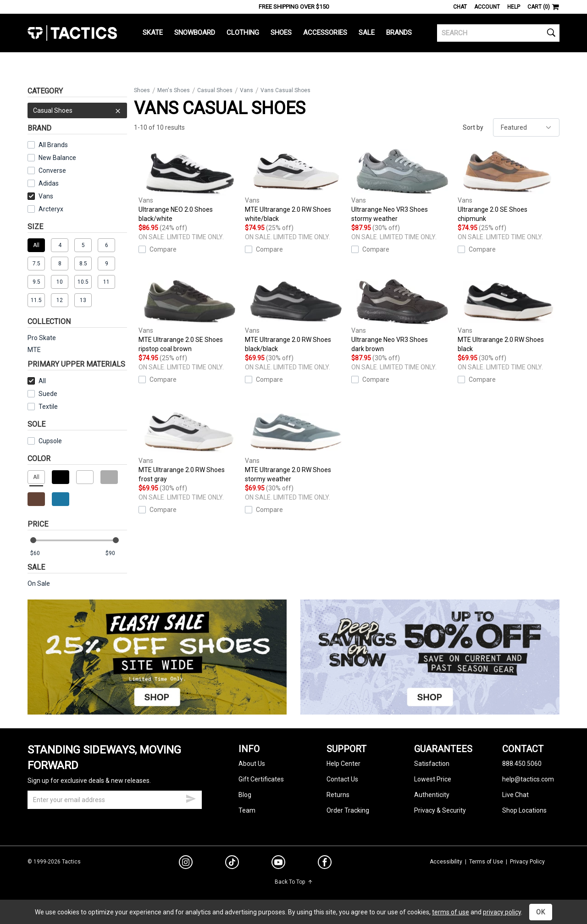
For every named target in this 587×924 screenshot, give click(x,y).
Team (247, 810)
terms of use (451, 912)
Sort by (473, 127)
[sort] (526, 127)
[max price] (116, 553)
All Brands (53, 145)
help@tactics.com (528, 779)
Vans (40, 196)
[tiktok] (232, 863)
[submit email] (191, 797)
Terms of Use (486, 862)
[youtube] (278, 864)
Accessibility (446, 862)
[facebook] (325, 864)
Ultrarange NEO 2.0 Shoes (189, 186)
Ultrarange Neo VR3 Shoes (402, 186)
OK (541, 912)
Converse (52, 170)
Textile (43, 407)
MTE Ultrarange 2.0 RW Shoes (296, 186)
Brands (399, 33)
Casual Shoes (77, 110)
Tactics (72, 33)
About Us (252, 764)
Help (514, 7)
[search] (498, 33)
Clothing (243, 33)
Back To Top (294, 882)
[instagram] (186, 863)
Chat (460, 7)
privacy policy (502, 912)
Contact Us (342, 779)
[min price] (41, 553)
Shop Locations (524, 810)
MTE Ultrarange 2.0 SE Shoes (189, 316)
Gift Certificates (261, 779)
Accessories (325, 33)
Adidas (49, 183)
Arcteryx (51, 209)
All (37, 381)
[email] (115, 800)
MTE (34, 350)
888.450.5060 (522, 764)
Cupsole (50, 441)
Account (487, 7)
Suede (48, 394)
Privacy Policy (527, 862)
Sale (367, 33)
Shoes (281, 33)
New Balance (57, 158)
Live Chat (515, 795)
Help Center (343, 764)
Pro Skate (42, 338)
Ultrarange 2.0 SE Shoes (509, 186)
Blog (245, 795)
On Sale (39, 583)
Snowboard (195, 33)
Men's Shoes (174, 90)
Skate (153, 33)
